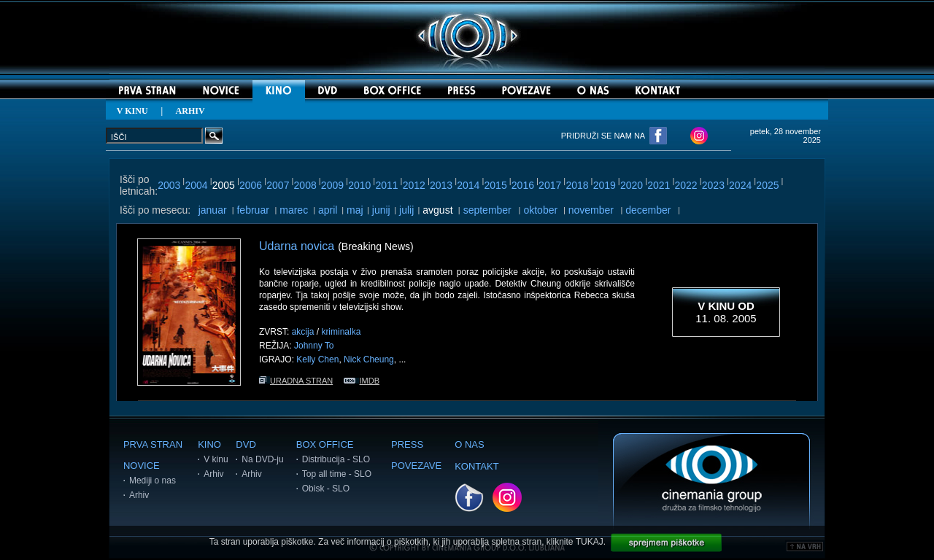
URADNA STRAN (296, 381)
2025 (767, 185)
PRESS (407, 444)
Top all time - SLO (337, 474)
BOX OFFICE (325, 444)
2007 (278, 185)
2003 (169, 185)
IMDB (362, 381)
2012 (414, 185)
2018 (577, 185)
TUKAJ (590, 542)
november (591, 210)
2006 (251, 185)
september (487, 210)
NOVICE (142, 466)
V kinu (216, 459)
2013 (441, 185)
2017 (550, 185)
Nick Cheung (369, 359)
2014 (468, 185)
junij (381, 210)
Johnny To (314, 346)
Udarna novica (297, 246)
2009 (332, 185)
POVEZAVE (416, 466)
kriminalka (341, 332)
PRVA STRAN (153, 444)
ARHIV (190, 111)
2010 (359, 185)
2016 (523, 185)
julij (406, 210)
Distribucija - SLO (336, 459)
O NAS (469, 444)
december (648, 210)
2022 (686, 185)
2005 (224, 185)
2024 (740, 185)
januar (213, 210)
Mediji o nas (153, 481)
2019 (605, 185)
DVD (246, 444)
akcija (303, 332)
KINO (209, 444)
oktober (540, 210)
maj (355, 210)
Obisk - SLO (326, 489)
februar (252, 210)
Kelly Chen (317, 359)
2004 (196, 185)
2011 (386, 185)
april (328, 210)
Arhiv (139, 495)
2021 (659, 185)
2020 (632, 185)
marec (294, 210)
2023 (713, 185)
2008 (305, 185)
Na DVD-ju (262, 459)
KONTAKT (476, 466)
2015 (496, 185)
